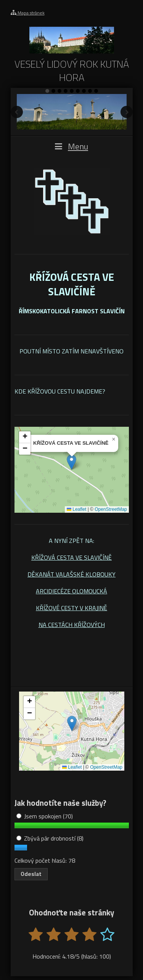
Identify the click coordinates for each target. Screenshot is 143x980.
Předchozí (17, 112)
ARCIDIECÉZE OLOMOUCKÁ (71, 591)
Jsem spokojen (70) (45, 816)
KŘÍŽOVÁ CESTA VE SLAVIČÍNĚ (71, 557)
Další (127, 112)
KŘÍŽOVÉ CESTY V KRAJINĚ (71, 608)
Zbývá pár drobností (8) (50, 838)
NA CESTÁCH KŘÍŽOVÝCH (72, 625)
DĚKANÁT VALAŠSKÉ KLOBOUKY (71, 574)
